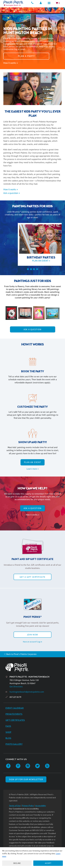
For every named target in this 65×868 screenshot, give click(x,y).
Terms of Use (15, 806)
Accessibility (41, 806)
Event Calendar (15, 708)
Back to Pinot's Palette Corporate (21, 654)
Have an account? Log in (32, 642)
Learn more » (33, 469)
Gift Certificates (15, 720)
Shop (8, 732)
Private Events (14, 714)
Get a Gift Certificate (32, 577)
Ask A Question (33, 329)
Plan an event (33, 462)
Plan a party (26, 56)
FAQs (8, 726)
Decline (17, 863)
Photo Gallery (14, 744)
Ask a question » (12, 193)
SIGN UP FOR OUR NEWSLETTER (26, 779)
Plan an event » (33, 261)
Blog (8, 738)
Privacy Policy (28, 806)
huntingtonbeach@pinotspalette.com (27, 692)
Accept (48, 863)
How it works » (11, 63)
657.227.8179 (15, 697)
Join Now (32, 635)
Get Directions (16, 687)
